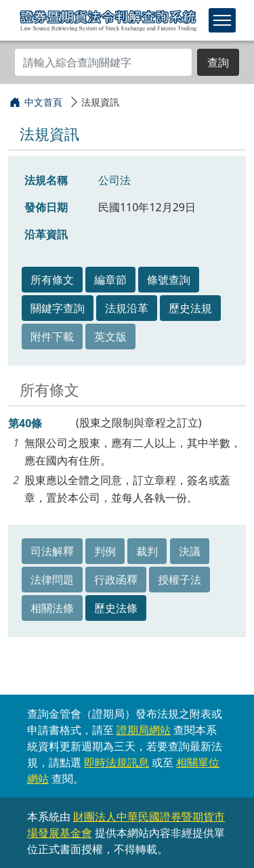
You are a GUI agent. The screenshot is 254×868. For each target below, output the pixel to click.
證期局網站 (144, 730)
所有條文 (52, 280)
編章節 (110, 280)
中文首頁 (43, 102)
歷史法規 (190, 308)
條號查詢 (169, 280)
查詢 (218, 62)
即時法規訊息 (117, 762)
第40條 (25, 423)
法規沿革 (127, 308)
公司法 (114, 180)
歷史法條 (116, 608)
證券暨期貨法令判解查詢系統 (108, 20)
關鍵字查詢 (58, 308)
